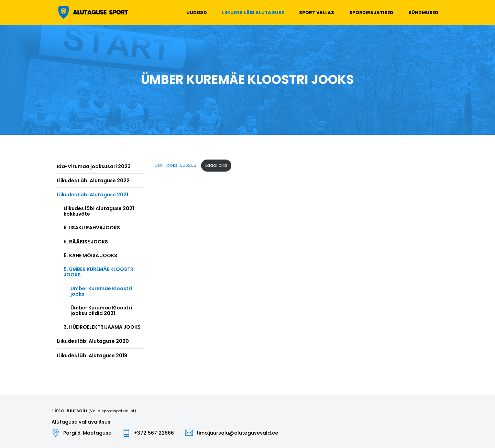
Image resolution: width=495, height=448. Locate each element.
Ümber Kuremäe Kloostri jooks (101, 291)
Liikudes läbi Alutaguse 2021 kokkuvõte (99, 211)
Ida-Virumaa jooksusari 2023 (94, 166)
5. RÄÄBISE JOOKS (86, 242)
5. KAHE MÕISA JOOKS (90, 255)
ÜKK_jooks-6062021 (176, 165)
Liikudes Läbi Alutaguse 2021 (92, 195)
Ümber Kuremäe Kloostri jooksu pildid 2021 (101, 310)
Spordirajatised (371, 13)
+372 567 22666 (154, 433)
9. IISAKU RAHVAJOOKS (92, 228)
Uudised (197, 13)
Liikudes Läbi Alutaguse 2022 (93, 181)
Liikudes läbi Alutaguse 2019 (92, 356)
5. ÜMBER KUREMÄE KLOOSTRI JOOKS (99, 272)
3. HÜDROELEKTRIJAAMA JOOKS (102, 327)
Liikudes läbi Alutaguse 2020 (93, 341)
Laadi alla (216, 165)
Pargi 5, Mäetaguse (87, 433)
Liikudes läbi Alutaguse (253, 13)
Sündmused (423, 13)
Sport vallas (317, 13)
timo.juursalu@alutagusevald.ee (237, 433)
